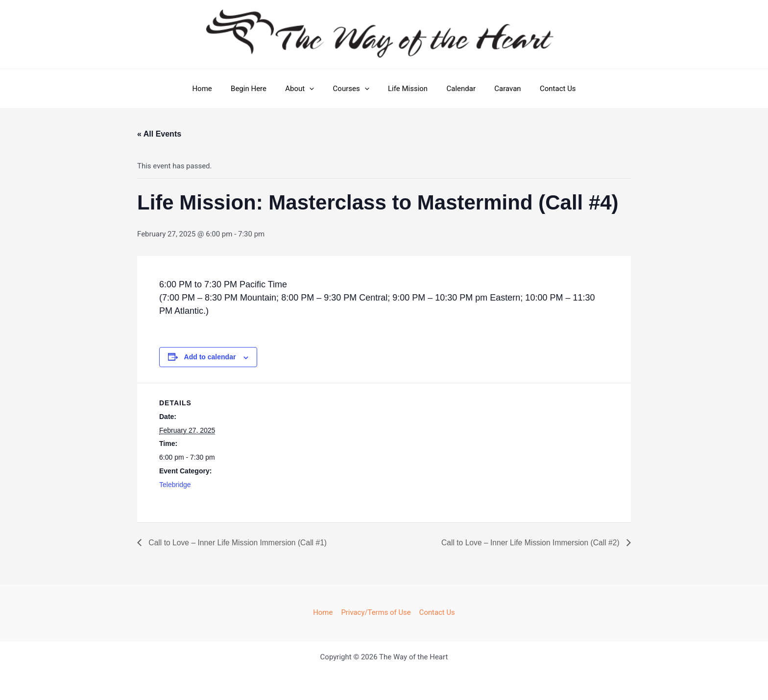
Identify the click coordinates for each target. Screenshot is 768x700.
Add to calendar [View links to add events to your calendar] (210, 357)
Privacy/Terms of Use (376, 612)
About (306, 89)
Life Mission (406, 89)
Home (216, 89)
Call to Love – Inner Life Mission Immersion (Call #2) (529, 543)
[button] (316, 89)
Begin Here (259, 89)
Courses (353, 89)
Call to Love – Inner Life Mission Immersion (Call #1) (239, 543)
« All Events (159, 134)
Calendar (455, 89)
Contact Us (544, 89)
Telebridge (175, 485)
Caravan (498, 89)
